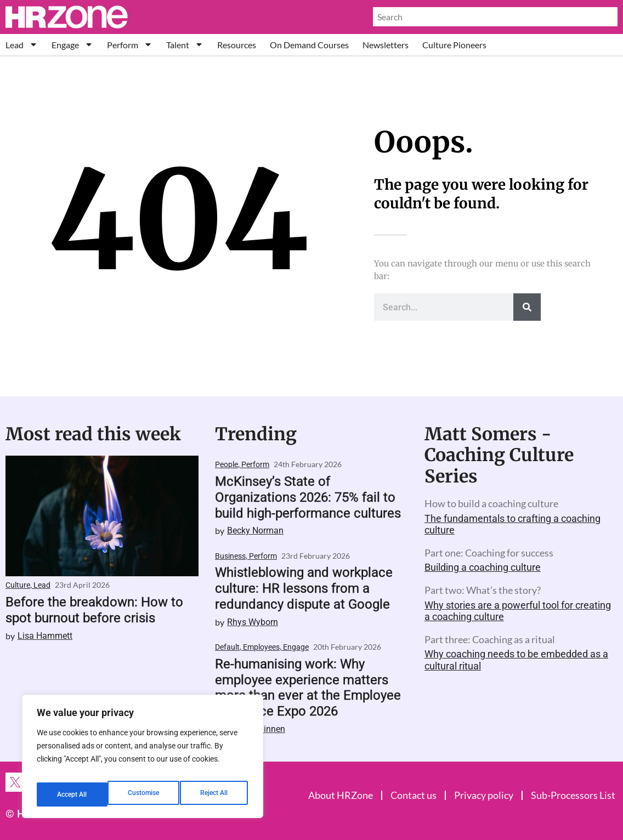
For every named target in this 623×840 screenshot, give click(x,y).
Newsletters (386, 45)
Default (227, 647)
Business (230, 556)
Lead (22, 45)
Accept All (215, 794)
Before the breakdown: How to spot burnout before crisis (94, 610)
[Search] (527, 307)
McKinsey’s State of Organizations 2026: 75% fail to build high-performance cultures (308, 497)
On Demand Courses (309, 45)
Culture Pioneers (454, 45)
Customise (72, 794)
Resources (237, 45)
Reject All (144, 794)
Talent (185, 45)
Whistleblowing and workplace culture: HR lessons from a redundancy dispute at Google (304, 588)
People (226, 464)
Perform (130, 45)
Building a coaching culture (483, 567)
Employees (261, 647)
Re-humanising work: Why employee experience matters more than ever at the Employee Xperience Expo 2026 (308, 688)
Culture (18, 585)
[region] (143, 760)
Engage (72, 45)
